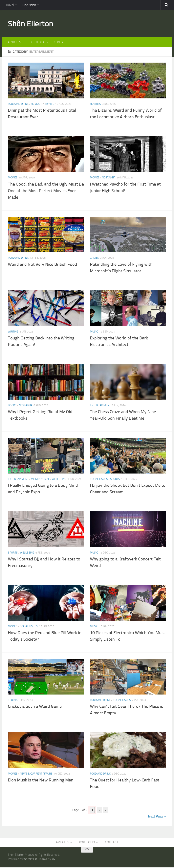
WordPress (30, 860)
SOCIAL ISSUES (99, 479)
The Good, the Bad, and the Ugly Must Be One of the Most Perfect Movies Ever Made (46, 191)
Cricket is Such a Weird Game (35, 707)
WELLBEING (59, 479)
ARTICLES (14, 42)
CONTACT (60, 42)
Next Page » (157, 817)
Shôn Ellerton (31, 24)
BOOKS (12, 406)
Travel (10, 5)
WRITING (13, 332)
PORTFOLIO (37, 42)
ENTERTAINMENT (100, 406)
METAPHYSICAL (40, 479)
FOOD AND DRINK (18, 104)
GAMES (94, 258)
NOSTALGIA (109, 178)
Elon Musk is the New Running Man (41, 781)
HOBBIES (95, 104)
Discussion (29, 5)
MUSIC (94, 332)
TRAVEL (49, 104)
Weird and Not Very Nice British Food (43, 265)
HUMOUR (37, 104)
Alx (53, 860)
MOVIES (13, 178)
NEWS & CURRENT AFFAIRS (36, 774)
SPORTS (115, 479)
